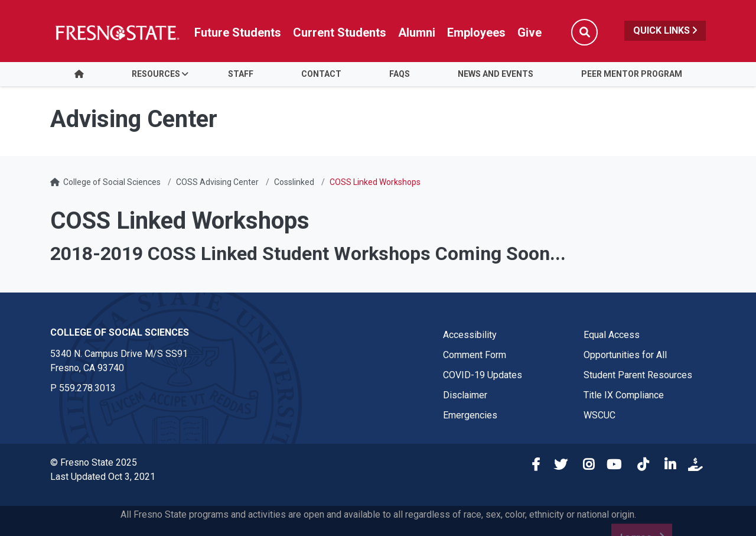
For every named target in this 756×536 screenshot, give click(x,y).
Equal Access (612, 335)
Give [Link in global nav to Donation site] (529, 33)
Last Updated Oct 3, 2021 (103, 477)
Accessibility (470, 335)
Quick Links (665, 30)
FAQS (400, 74)
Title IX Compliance (624, 395)
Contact (321, 74)
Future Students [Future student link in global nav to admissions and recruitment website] (238, 33)
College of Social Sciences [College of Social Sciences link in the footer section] (120, 332)
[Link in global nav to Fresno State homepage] (117, 33)
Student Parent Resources (638, 375)
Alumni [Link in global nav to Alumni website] (417, 33)
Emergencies (470, 415)
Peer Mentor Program (632, 74)
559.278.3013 (87, 388)
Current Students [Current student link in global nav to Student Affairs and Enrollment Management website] (340, 33)
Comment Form (475, 355)
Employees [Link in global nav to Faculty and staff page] (476, 33)
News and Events (496, 74)
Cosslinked (294, 182)
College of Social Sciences (112, 182)
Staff (241, 74)
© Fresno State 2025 (94, 462)
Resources (156, 74)
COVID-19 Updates (483, 375)
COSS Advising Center (217, 182)
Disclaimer (465, 395)
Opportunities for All (625, 355)
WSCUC (599, 415)
